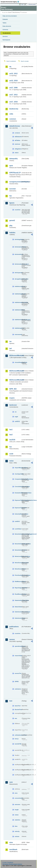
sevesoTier (18, 673)
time (16, 826)
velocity (17, 831)
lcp (11, 447)
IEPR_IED (13, 389)
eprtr (11, 166)
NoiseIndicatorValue (18, 550)
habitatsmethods (18, 310)
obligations (18, 149)
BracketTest (18, 710)
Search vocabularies (11, 61)
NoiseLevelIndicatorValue (18, 556)
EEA (11, 2)
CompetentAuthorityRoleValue (18, 479)
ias (10, 341)
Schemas (5, 30)
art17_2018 (13, 102)
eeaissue (17, 144)
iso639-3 (17, 521)
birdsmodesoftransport (18, 264)
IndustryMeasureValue (18, 514)
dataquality (14, 159)
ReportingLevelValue (18, 588)
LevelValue (18, 529)
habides (12, 233)
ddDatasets (18, 137)
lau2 (11, 435)
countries (18, 210)
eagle (16, 417)
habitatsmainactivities (18, 302)
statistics (18, 820)
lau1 (11, 430)
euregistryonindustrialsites (15, 182)
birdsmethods (18, 254)
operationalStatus (18, 646)
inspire (12, 398)
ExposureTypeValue (18, 508)
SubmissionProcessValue (18, 612)
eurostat (12, 189)
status (17, 153)
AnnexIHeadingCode (18, 362)
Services (5, 36)
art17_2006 (13, 88)
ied (11, 348)
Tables (4, 23)
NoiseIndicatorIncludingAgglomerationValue (18, 534)
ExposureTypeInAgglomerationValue (18, 500)
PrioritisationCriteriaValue (18, 575)
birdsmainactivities (18, 247)
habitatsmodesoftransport (18, 320)
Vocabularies (7, 33)
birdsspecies (18, 273)
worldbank (13, 849)
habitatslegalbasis (18, 294)
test (11, 701)
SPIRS (17, 682)
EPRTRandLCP (15, 173)
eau (16, 718)
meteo (17, 815)
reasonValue (18, 656)
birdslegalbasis (18, 239)
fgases (12, 203)
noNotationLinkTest (18, 735)
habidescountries (18, 286)
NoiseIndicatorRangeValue (18, 544)
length (17, 810)
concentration (18, 798)
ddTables (18, 140)
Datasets (5, 19)
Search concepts (25, 61)
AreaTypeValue (18, 474)
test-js (17, 739)
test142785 (18, 744)
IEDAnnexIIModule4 (15, 380)
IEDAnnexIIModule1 (15, 356)
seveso (12, 639)
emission (18, 804)
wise (11, 842)
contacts (17, 133)
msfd (11, 454)
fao (11, 196)
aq (10, 66)
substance (18, 689)
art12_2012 (13, 74)
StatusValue (18, 607)
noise (11, 461)
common (13, 119)
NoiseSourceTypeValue (18, 563)
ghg (11, 226)
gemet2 (12, 220)
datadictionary (15, 126)
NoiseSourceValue (18, 569)
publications (14, 627)
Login (22, 4)
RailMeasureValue (18, 581)
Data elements (7, 26)
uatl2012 (17, 421)
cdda (11, 114)
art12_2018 (13, 81)
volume (17, 836)
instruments (18, 334)
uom (11, 782)
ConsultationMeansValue (18, 487)
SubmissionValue (18, 618)
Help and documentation (10, 16)
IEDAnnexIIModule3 (15, 371)
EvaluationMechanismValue (18, 493)
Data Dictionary (16, 12)
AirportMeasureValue (18, 468)
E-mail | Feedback (8, 862)
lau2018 (12, 440)
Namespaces (6, 40)
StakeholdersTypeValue (18, 600)
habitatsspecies (18, 328)
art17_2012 (13, 95)
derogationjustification (18, 279)
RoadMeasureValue (18, 594)
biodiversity (14, 109)
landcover (13, 405)
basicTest (18, 706)
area (16, 793)
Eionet (10, 12)
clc (16, 412)
